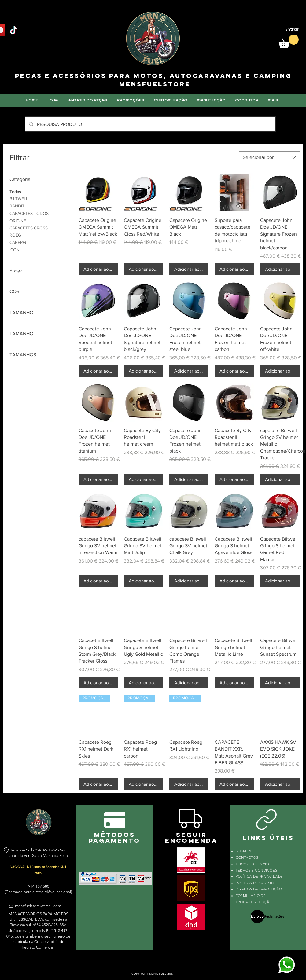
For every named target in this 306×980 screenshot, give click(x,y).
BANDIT (17, 206)
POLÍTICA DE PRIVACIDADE (259, 876)
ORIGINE (18, 220)
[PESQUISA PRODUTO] (150, 124)
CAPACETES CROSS (29, 228)
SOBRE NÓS (246, 851)
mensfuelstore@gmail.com (38, 906)
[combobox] (269, 157)
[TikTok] (14, 30)
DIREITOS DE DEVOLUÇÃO (259, 889)
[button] (170, 100)
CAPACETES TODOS (29, 213)
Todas (15, 191)
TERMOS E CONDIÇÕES (256, 870)
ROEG (15, 235)
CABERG (18, 242)
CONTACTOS (247, 857)
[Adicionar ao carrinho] (98, 269)
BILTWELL (19, 198)
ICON (15, 249)
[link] (289, 41)
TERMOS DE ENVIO (253, 864)
